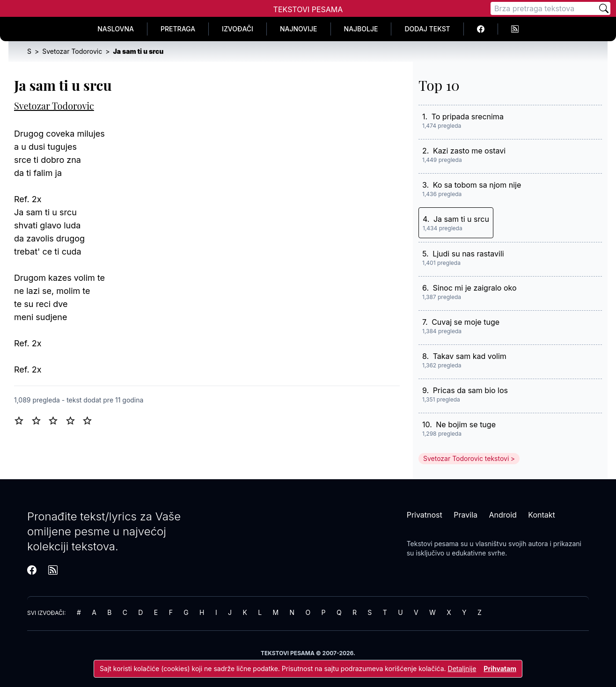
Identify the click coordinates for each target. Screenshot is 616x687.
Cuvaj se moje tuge (466, 322)
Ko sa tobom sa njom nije (477, 185)
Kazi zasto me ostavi (469, 151)
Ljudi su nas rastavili (468, 254)
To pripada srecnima (468, 117)
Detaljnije (462, 669)
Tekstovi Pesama (308, 9)
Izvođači (238, 29)
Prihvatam (500, 669)
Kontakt (541, 515)
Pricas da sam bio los (470, 390)
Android (503, 515)
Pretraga (178, 29)
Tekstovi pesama (433, 544)
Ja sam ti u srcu (461, 219)
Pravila (466, 515)
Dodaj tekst (427, 29)
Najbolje (361, 29)
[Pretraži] (604, 8)
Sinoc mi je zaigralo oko (475, 288)
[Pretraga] (544, 8)
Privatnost (425, 515)
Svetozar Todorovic (54, 106)
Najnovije (299, 29)
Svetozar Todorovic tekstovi (466, 458)
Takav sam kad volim (470, 356)
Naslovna (116, 29)
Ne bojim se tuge (466, 424)
